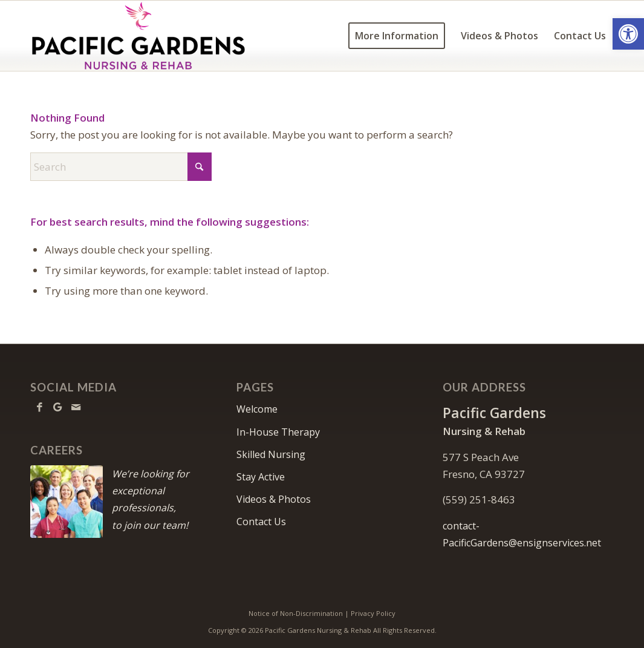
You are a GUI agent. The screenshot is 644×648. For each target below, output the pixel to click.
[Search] (121, 167)
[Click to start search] (200, 167)
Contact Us (261, 522)
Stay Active (261, 477)
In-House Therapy (278, 432)
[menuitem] (397, 36)
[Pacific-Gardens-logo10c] (140, 36)
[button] (628, 34)
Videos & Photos (274, 499)
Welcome (257, 409)
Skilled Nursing (271, 454)
